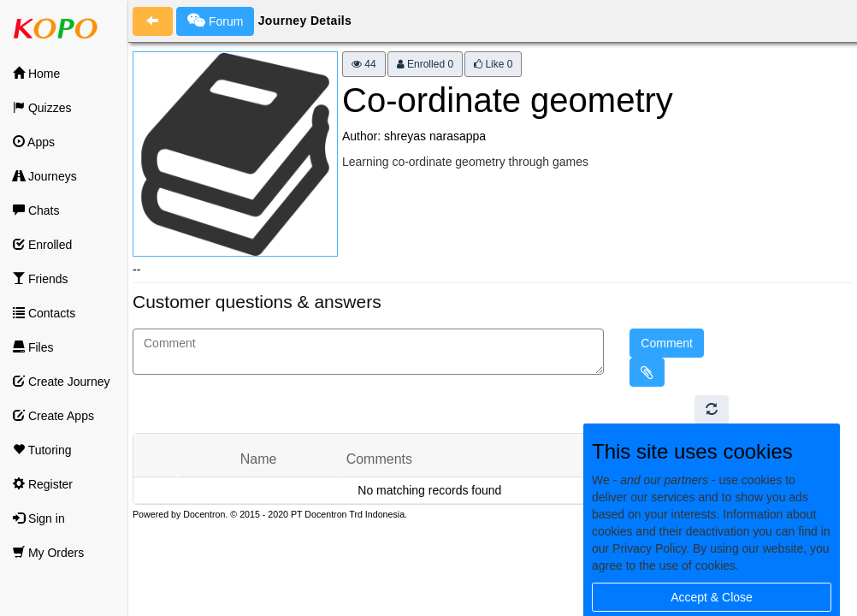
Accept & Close (712, 597)
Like (493, 64)
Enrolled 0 (425, 64)
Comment (667, 343)
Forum (215, 21)
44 (364, 64)
